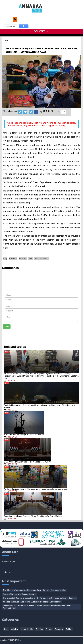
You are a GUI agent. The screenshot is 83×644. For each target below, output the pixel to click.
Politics (69, 629)
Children (13, 259)
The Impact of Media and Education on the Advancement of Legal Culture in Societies (40, 598)
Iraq (5, 259)
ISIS (30, 259)
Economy (59, 629)
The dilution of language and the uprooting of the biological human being (34, 590)
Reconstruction (41, 259)
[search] (11, 26)
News (6, 629)
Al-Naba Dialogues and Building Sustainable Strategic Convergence (32, 602)
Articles (14, 629)
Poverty (23, 259)
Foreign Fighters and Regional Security (20, 594)
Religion (39, 629)
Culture (49, 629)
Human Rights (27, 629)
